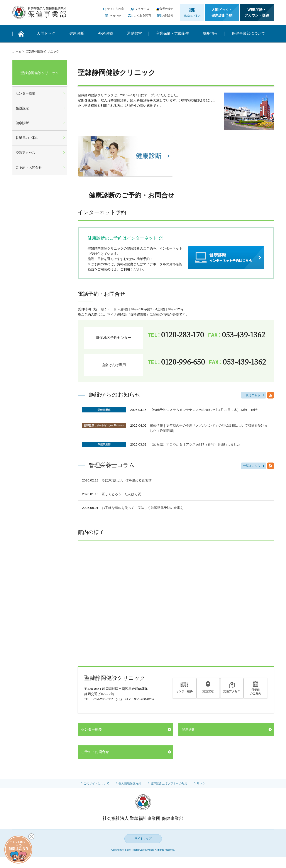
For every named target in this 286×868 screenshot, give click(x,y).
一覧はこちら (252, 395)
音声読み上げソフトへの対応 (171, 783)
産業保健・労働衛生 (172, 33)
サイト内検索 (115, 9)
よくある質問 (142, 15)
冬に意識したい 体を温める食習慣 (127, 480)
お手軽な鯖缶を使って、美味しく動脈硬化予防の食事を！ (144, 508)
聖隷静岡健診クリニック (40, 73)
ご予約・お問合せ (95, 752)
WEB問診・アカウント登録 (257, 13)
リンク (204, 783)
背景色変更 (167, 9)
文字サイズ (142, 9)
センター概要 (184, 691)
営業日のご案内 (256, 692)
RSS (271, 395)
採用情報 (210, 33)
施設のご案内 (192, 16)
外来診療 (106, 33)
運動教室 (134, 33)
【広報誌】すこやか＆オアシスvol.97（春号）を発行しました (195, 444)
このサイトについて (94, 783)
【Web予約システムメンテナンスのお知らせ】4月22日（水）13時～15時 (204, 410)
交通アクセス (232, 691)
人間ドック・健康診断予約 (222, 13)
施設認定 (208, 691)
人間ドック (46, 33)
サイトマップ (143, 838)
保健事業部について (248, 33)
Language (115, 15)
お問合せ (168, 15)
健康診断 (77, 33)
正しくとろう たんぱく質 (121, 494)
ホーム (17, 51)
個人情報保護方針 (129, 783)
